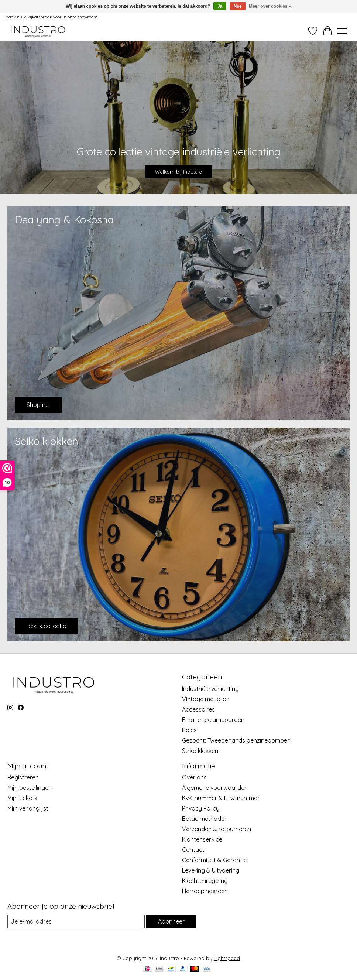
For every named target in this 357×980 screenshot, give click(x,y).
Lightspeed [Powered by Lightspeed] (227, 958)
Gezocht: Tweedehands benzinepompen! (237, 740)
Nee (238, 6)
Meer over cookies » (270, 6)
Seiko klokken (200, 751)
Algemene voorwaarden (215, 788)
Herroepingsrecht (206, 891)
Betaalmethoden (205, 819)
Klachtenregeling (205, 881)
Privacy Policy (201, 808)
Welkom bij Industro (179, 172)
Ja (220, 6)
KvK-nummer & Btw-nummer (221, 798)
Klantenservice (202, 839)
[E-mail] (76, 921)
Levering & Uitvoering (211, 870)
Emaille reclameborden (213, 720)
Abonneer (171, 921)
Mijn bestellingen (30, 788)
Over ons (194, 777)
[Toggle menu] (342, 31)
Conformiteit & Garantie (214, 860)
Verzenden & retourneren (217, 829)
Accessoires (198, 709)
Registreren (23, 777)
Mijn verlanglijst (28, 808)
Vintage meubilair (206, 699)
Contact (193, 850)
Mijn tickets (22, 798)
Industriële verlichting (210, 689)
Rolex (189, 730)
